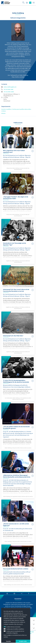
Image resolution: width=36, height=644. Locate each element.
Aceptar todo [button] (23, 641)
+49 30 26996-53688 (8, 92)
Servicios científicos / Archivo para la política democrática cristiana (16, 110)
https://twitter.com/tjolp (18, 77)
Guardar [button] (8, 641)
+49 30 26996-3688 (7, 89)
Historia (3, 113)
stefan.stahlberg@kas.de (9, 87)
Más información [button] (19, 624)
